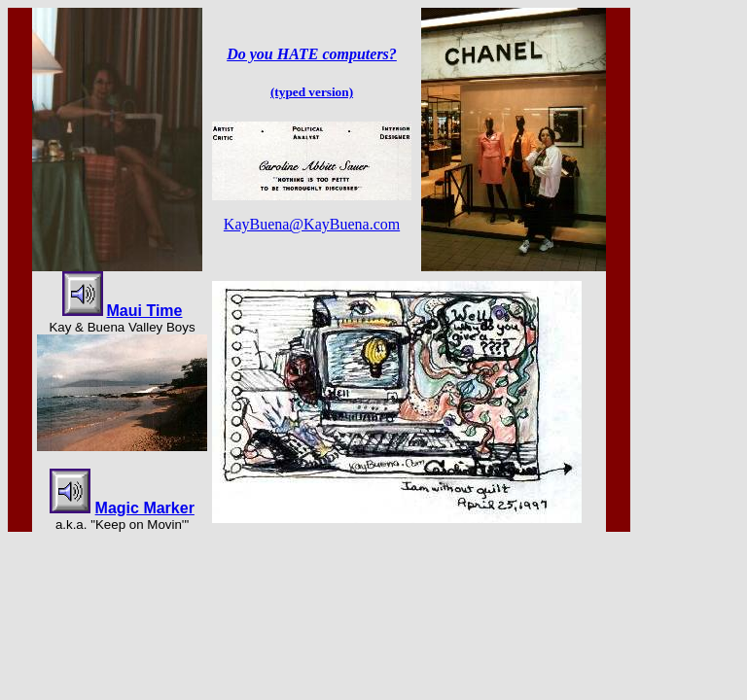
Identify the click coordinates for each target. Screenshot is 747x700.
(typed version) (312, 92)
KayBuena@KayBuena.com (312, 224)
